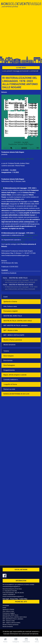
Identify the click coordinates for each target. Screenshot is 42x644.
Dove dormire (8, 360)
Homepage (6, 605)
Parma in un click (9, 389)
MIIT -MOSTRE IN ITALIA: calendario (16, 326)
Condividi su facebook (9, 273)
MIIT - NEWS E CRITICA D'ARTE (14, 335)
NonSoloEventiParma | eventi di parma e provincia (21, 5)
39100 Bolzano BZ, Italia (10, 263)
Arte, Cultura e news (10, 306)
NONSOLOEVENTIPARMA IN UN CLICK (16, 394)
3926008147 (12, 595)
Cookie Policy (23, 599)
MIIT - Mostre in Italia (11, 330)
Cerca (37, 640)
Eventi (6, 297)
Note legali (6, 599)
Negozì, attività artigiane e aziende (15, 375)
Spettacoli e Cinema (10, 302)
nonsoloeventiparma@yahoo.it (11, 586)
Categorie (16, 640)
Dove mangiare (9, 356)
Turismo (6, 351)
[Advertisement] (21, 32)
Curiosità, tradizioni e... (11, 380)
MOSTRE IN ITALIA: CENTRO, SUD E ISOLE (18, 321)
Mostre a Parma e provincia (13, 340)
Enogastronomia (9, 370)
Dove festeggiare (9, 365)
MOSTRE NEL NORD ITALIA (13, 316)
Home (5, 640)
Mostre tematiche (9, 345)
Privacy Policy (14, 599)
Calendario (26, 640)
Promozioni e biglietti (10, 311)
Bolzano (4, 92)
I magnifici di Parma (10, 384)
